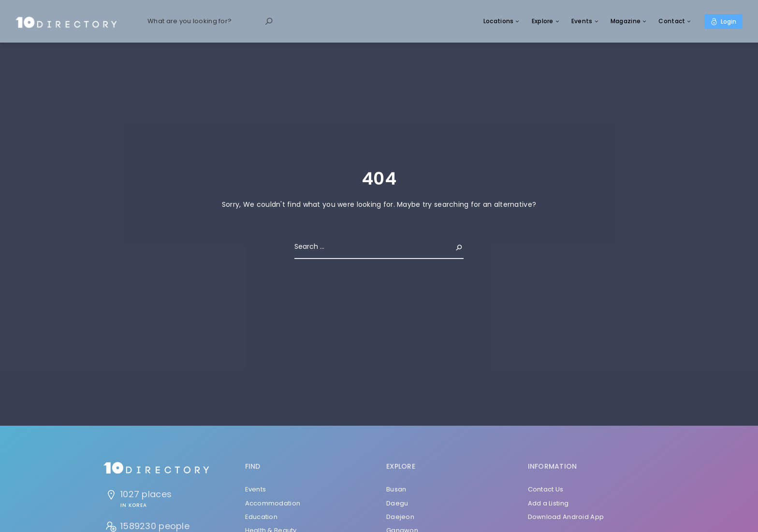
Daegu (397, 503)
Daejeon (400, 517)
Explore (543, 21)
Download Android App (566, 517)
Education (262, 517)
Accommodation (273, 503)
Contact (672, 21)
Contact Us (546, 489)
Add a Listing (548, 503)
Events (582, 21)
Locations (499, 21)
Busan (396, 489)
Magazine (626, 21)
